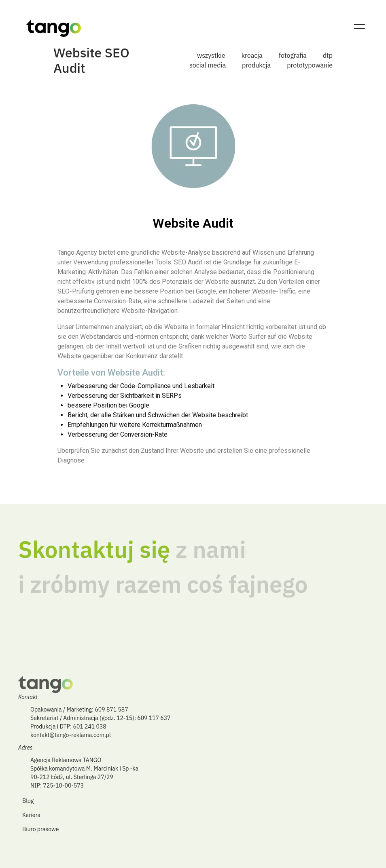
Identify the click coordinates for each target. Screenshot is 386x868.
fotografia (293, 55)
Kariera (31, 815)
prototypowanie (310, 65)
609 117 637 (154, 718)
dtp (328, 55)
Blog (28, 801)
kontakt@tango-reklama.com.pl (71, 735)
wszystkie (211, 55)
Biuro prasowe (40, 829)
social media (208, 65)
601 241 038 (90, 727)
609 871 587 (111, 710)
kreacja (252, 55)
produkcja (256, 65)
